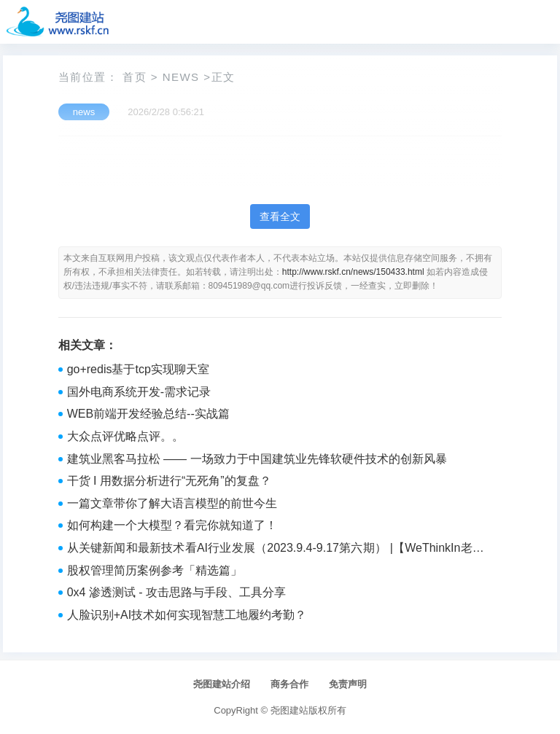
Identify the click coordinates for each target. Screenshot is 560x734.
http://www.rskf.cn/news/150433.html (353, 272)
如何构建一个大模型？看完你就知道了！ (172, 525)
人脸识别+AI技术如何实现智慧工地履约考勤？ (187, 615)
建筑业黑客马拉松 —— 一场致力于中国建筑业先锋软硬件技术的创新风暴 (257, 459)
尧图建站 (289, 710)
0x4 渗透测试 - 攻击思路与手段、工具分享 (176, 592)
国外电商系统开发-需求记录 (139, 392)
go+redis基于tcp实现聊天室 (138, 369)
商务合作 (289, 684)
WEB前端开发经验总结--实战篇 (148, 414)
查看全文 (280, 216)
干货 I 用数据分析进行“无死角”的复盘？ (169, 481)
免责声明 (348, 684)
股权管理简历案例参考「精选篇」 (155, 570)
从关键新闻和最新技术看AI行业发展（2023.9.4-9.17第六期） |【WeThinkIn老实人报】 (276, 550)
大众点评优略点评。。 (125, 436)
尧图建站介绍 (222, 684)
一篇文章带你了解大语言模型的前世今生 (172, 503)
